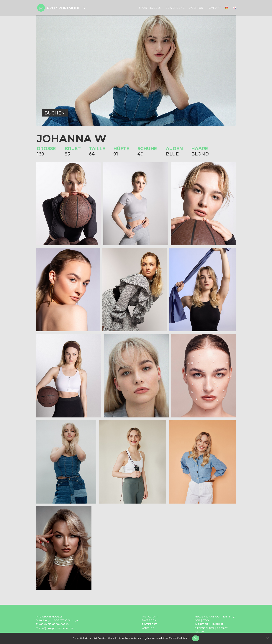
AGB (197, 620)
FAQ (232, 617)
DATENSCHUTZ (204, 628)
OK (196, 638)
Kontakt (214, 8)
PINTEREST (149, 624)
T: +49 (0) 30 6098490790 (52, 624)
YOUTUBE (148, 628)
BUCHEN (55, 113)
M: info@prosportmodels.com (54, 628)
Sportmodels (150, 8)
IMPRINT (218, 624)
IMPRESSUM (202, 624)
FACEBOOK (149, 620)
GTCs (206, 620)
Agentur (196, 8)
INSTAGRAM (150, 617)
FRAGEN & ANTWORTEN (211, 617)
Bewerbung (175, 8)
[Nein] (267, 638)
